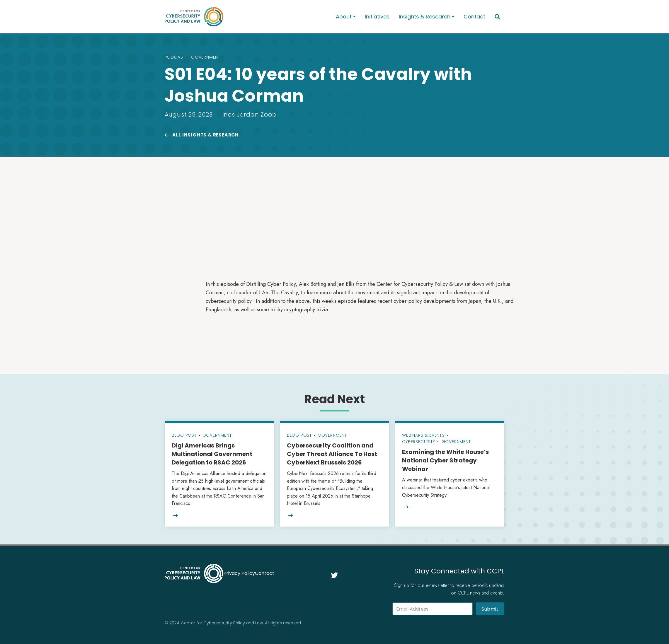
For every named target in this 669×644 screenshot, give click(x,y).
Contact (474, 17)
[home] (243, 17)
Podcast (175, 57)
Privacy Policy (239, 573)
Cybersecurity (418, 442)
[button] (346, 17)
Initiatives (377, 17)
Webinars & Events (423, 435)
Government (206, 57)
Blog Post (184, 435)
